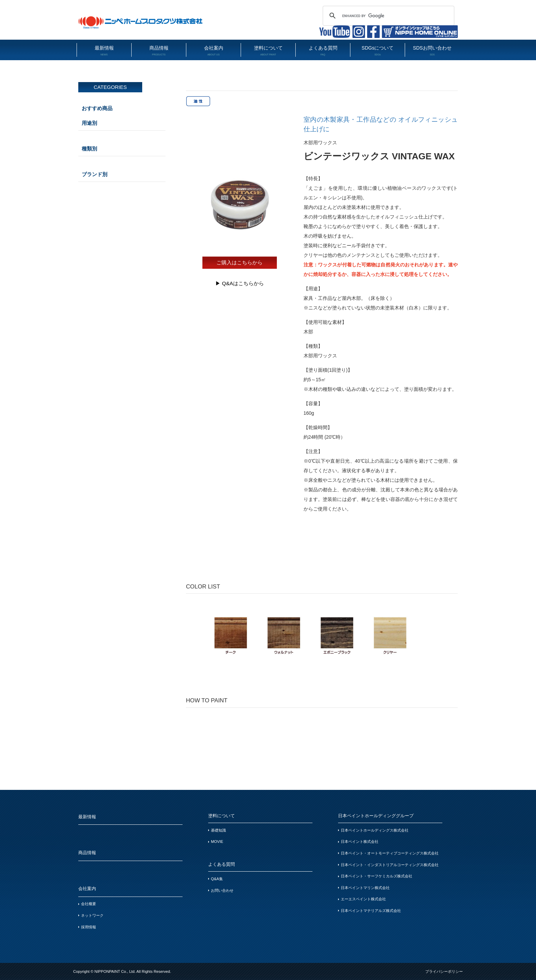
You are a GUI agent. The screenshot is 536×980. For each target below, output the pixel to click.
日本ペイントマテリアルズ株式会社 (371, 911)
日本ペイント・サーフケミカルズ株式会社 (377, 876)
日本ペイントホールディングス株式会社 (375, 830)
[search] (387, 16)
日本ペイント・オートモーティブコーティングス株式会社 (390, 853)
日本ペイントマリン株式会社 (365, 888)
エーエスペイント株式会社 (363, 899)
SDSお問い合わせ (432, 51)
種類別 (89, 149)
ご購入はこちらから (239, 262)
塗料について (268, 51)
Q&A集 (217, 879)
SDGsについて (378, 51)
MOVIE (217, 842)
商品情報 (159, 51)
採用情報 (89, 927)
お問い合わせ (222, 890)
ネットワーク (92, 915)
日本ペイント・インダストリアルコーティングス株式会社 (390, 865)
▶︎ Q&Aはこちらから (240, 283)
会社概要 (89, 904)
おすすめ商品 (97, 108)
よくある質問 (323, 51)
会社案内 (213, 51)
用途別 (89, 123)
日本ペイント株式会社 (360, 842)
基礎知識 (218, 830)
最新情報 (104, 51)
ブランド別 (95, 174)
